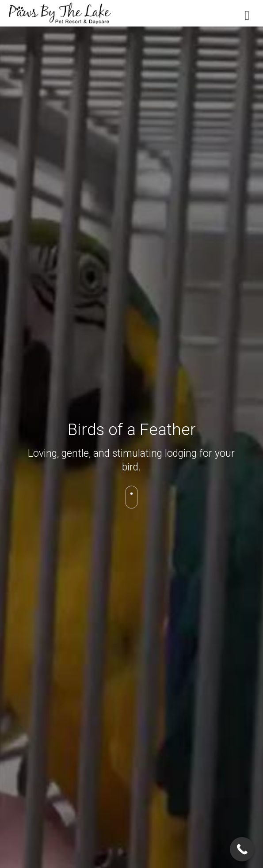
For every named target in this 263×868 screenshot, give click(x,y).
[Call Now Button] (242, 849)
